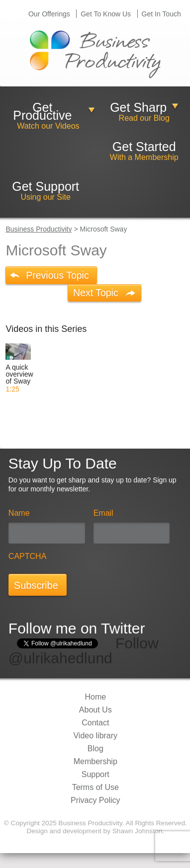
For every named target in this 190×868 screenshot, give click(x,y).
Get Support (46, 186)
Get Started (144, 147)
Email (103, 513)
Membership (95, 761)
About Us (95, 710)
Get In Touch (161, 14)
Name (19, 513)
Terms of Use (95, 787)
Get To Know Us (106, 14)
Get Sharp (138, 107)
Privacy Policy (95, 800)
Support (95, 774)
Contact (95, 723)
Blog (95, 749)
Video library (95, 736)
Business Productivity (39, 229)
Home (95, 697)
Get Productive (42, 111)
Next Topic (96, 293)
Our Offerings (49, 14)
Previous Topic (57, 275)
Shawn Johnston (138, 831)
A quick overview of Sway (19, 374)
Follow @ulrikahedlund (84, 651)
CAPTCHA (27, 556)
